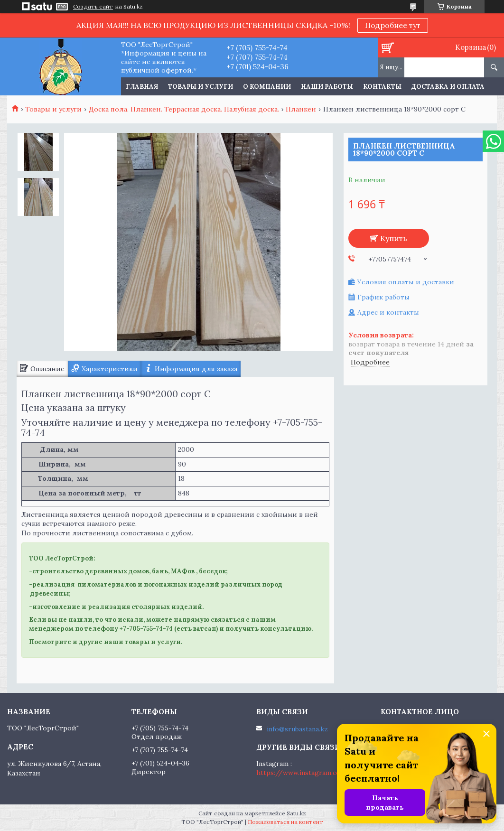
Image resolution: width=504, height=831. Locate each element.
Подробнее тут (393, 25)
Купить (394, 238)
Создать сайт (93, 7)
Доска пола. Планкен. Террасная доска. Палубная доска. (184, 109)
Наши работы (327, 87)
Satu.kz (296, 813)
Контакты (382, 87)
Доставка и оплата (448, 87)
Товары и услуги (201, 87)
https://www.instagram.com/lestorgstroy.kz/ (331, 773)
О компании (267, 87)
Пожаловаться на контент (285, 822)
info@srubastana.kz (297, 729)
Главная (142, 87)
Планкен (301, 109)
